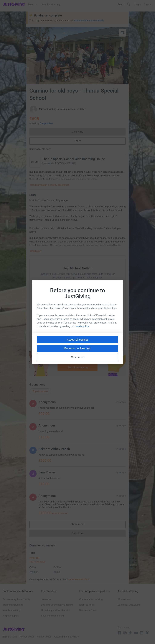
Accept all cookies (78, 340)
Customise (78, 357)
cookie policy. (82, 326)
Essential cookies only (77, 348)
